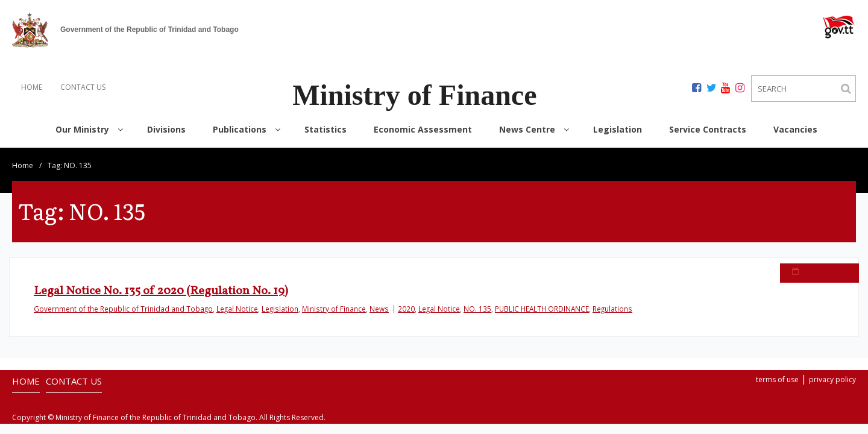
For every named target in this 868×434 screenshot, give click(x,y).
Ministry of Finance (334, 309)
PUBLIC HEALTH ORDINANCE (542, 309)
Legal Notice (237, 309)
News (379, 309)
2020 (406, 309)
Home (23, 165)
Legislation (280, 309)
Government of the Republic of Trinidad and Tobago (123, 309)
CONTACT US (83, 87)
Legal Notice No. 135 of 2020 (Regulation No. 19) (161, 291)
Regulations (612, 309)
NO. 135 (477, 309)
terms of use (777, 379)
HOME (32, 87)
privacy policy (832, 379)
